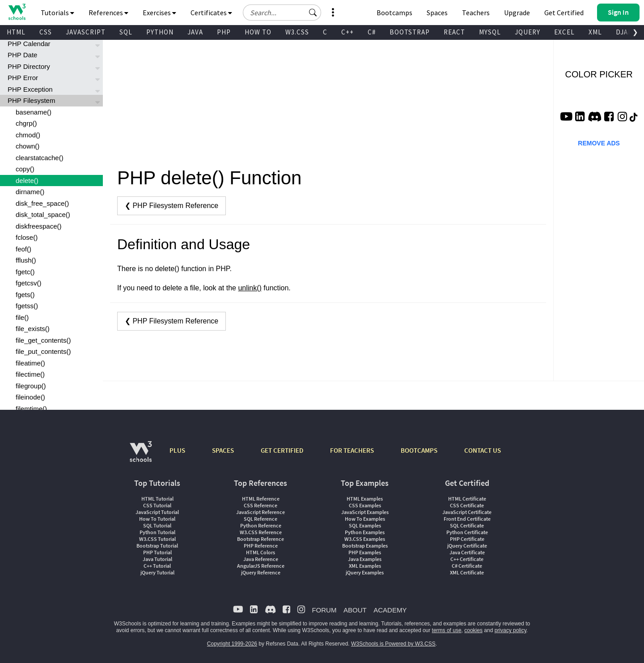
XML (595, 32)
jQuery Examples (365, 572)
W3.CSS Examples (365, 539)
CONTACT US (483, 450)
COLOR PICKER (599, 74)
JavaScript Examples (365, 512)
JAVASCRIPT (86, 32)
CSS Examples (365, 505)
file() (22, 317)
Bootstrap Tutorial (157, 546)
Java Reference (261, 559)
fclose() (27, 237)
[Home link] (17, 12)
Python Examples (365, 532)
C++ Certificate (467, 559)
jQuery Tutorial (157, 572)
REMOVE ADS (599, 143)
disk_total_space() (43, 215)
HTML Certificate (467, 499)
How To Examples (365, 519)
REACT (454, 32)
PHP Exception (30, 89)
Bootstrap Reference (261, 539)
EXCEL (564, 32)
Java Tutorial (157, 559)
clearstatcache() (40, 158)
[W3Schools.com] (141, 456)
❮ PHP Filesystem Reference (172, 206)
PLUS (177, 450)
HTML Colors (261, 552)
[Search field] (282, 13)
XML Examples (365, 566)
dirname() (30, 192)
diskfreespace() (39, 226)
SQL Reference (261, 519)
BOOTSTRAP (410, 32)
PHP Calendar (29, 44)
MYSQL (490, 32)
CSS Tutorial (157, 505)
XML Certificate (467, 572)
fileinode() (30, 397)
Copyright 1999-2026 (232, 644)
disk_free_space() (42, 203)
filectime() (30, 374)
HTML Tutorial (157, 499)
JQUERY (527, 32)
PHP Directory (29, 66)
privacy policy (511, 630)
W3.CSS (297, 32)
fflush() (26, 260)
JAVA (195, 32)
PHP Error (23, 78)
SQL (126, 32)
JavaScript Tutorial (157, 512)
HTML (16, 32)
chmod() (28, 135)
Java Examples (365, 559)
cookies (473, 630)
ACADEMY (390, 610)
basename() (34, 112)
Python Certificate (467, 532)
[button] (313, 13)
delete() (27, 181)
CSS (46, 32)
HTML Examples (365, 499)
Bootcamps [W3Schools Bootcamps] (394, 13)
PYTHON (160, 32)
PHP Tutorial (157, 552)
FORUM (324, 610)
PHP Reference (261, 546)
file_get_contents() (43, 340)
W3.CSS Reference (261, 532)
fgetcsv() (29, 283)
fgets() (25, 295)
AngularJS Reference (261, 566)
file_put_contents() (43, 351)
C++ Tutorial (157, 566)
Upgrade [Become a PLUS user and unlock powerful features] (517, 13)
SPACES (223, 450)
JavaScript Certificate (467, 512)
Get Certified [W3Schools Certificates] (564, 13)
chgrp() (26, 123)
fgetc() (25, 272)
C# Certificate (467, 566)
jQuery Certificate (467, 546)
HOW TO (258, 32)
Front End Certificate (467, 519)
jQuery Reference (261, 572)
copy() (25, 169)
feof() (23, 249)
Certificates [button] (211, 13)
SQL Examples (365, 525)
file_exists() (33, 329)
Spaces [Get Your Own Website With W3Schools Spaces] (437, 13)
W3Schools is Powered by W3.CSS (393, 644)
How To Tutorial (157, 519)
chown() (28, 146)
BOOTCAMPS (419, 450)
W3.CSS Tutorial (157, 539)
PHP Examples (365, 552)
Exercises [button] (159, 13)
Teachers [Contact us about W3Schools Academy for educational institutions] (476, 13)
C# (372, 32)
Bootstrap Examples (365, 546)
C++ (347, 32)
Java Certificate (467, 552)
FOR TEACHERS (352, 450)
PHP (224, 32)
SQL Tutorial (157, 525)
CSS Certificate (467, 505)
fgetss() (27, 306)
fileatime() (30, 363)
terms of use (447, 630)
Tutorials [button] (57, 13)
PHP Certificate (467, 539)
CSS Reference (261, 505)
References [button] (108, 13)
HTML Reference (261, 499)
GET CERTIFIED (282, 450)
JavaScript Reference (261, 512)
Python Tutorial (157, 532)
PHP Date (22, 55)
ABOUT (355, 610)
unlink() (250, 288)
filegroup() (31, 386)
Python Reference (261, 525)
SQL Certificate (467, 525)
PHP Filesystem (31, 100)
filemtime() (31, 409)
